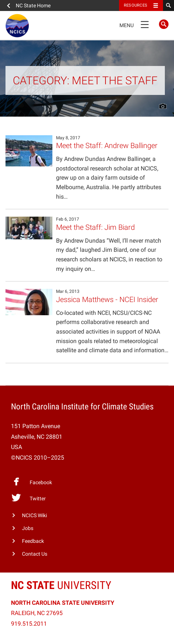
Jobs (28, 528)
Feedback (33, 541)
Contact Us (35, 554)
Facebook (32, 482)
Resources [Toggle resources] (136, 5)
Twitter (28, 498)
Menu (136, 24)
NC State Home (33, 5)
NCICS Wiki (34, 516)
